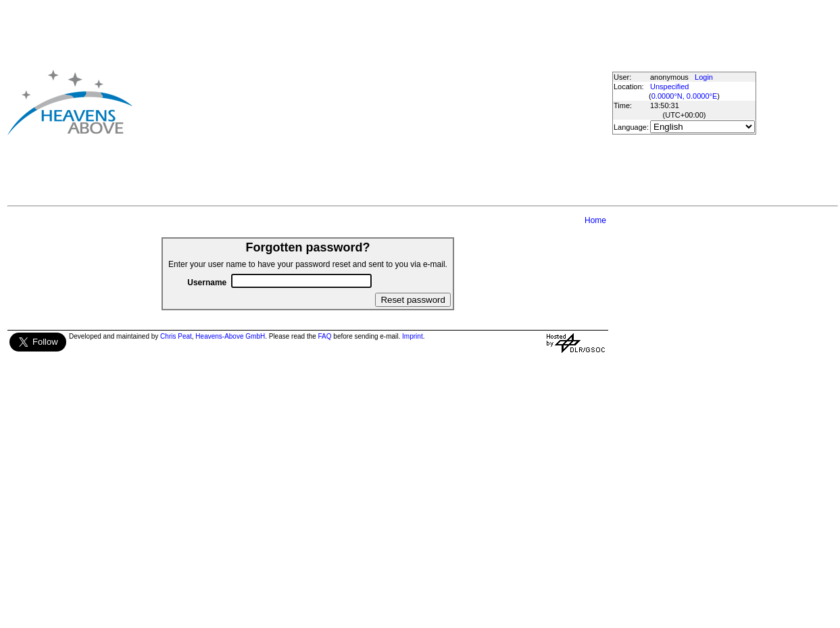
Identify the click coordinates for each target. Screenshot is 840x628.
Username (207, 283)
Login (704, 77)
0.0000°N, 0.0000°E (684, 96)
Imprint (413, 336)
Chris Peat (176, 336)
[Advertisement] (359, 102)
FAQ (325, 336)
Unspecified (669, 87)
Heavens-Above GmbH (230, 336)
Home (595, 220)
